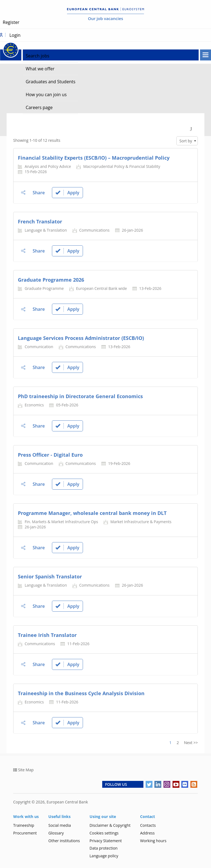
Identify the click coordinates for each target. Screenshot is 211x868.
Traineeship (24, 825)
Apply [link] (67, 193)
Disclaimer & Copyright (110, 825)
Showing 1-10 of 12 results (37, 140)
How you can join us (46, 95)
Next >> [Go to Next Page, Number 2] (191, 743)
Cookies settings (104, 833)
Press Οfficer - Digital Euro (50, 455)
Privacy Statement (106, 841)
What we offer (40, 69)
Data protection (104, 848)
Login (15, 35)
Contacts (148, 825)
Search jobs (37, 56)
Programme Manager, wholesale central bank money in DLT (92, 513)
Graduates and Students (50, 82)
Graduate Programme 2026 (51, 280)
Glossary (56, 833)
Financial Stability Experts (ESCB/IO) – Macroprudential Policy (94, 158)
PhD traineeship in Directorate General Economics (80, 396)
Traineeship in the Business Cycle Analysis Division (81, 693)
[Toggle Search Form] (191, 128)
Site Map (26, 770)
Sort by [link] (186, 141)
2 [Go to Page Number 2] (178, 743)
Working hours (153, 841)
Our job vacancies (105, 18)
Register (11, 22)
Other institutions (64, 841)
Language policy (104, 856)
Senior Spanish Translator (50, 576)
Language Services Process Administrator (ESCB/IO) (81, 338)
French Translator (40, 221)
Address (147, 833)
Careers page (39, 107)
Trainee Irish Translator (47, 635)
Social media (60, 825)
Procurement (25, 833)
